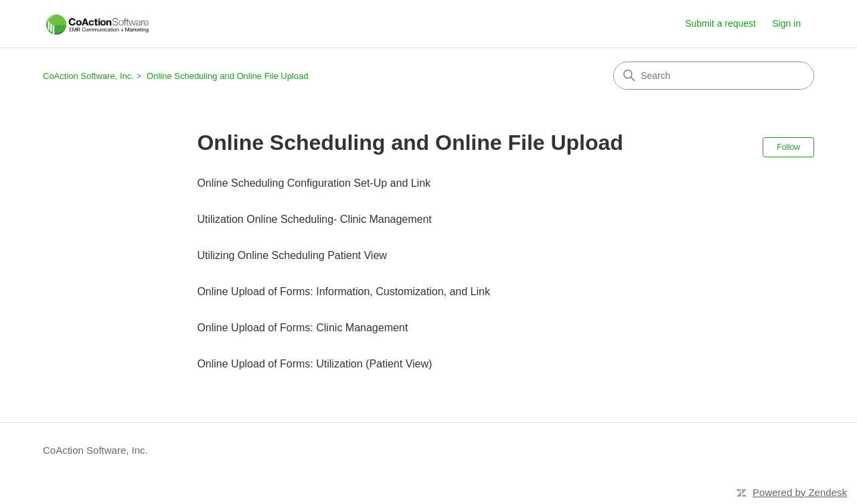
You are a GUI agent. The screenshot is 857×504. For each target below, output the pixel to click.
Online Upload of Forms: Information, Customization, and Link (343, 291)
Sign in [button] (786, 23)
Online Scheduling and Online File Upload (227, 76)
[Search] (714, 76)
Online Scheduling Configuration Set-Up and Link (314, 183)
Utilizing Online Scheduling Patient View (292, 255)
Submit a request (720, 23)
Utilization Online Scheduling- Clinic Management (314, 219)
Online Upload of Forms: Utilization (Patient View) (314, 364)
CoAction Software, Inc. (88, 76)
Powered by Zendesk (800, 492)
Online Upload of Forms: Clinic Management (302, 328)
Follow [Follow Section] (788, 147)
